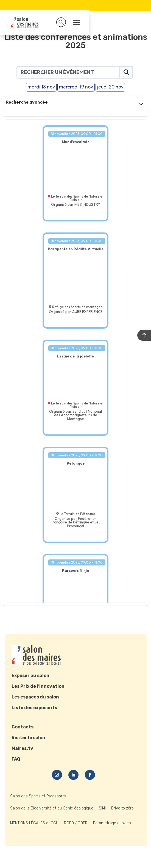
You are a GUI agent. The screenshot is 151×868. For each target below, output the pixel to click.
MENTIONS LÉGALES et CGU (34, 823)
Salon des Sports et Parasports (38, 796)
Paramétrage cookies (112, 823)
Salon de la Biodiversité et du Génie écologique (52, 808)
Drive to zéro (122, 808)
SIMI (102, 808)
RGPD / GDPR (76, 823)
